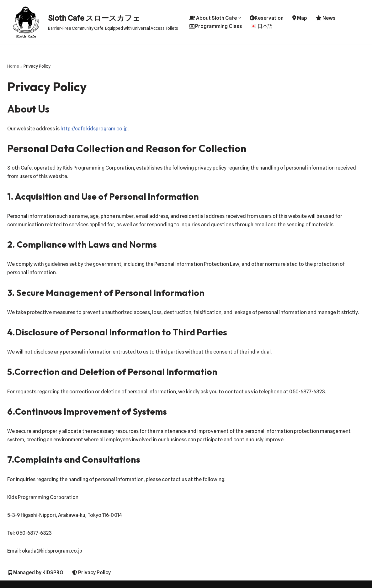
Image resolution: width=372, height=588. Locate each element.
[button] (240, 18)
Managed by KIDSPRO (36, 572)
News (326, 18)
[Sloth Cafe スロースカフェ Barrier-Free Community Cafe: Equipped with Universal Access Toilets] (93, 22)
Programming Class (215, 26)
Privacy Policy (91, 572)
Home (13, 66)
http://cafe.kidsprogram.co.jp (94, 129)
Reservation (267, 18)
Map (300, 18)
